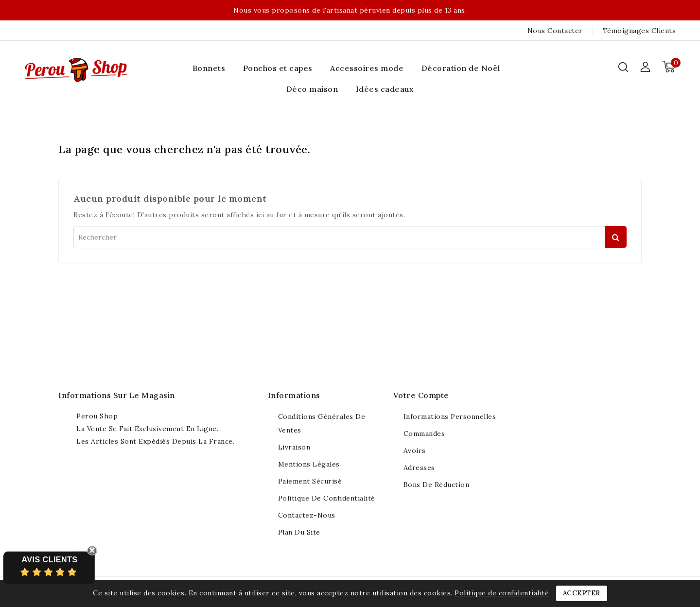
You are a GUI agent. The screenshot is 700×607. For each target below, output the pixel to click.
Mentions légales (309, 464)
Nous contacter (555, 31)
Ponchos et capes (278, 68)
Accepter (582, 593)
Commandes (424, 434)
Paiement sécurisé (310, 481)
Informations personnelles (450, 416)
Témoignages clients (639, 31)
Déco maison (312, 89)
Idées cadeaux (385, 89)
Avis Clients (49, 560)
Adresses (419, 468)
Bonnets (209, 68)
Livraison (294, 447)
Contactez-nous (307, 515)
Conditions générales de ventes (322, 423)
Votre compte (421, 395)
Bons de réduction (437, 485)
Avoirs (415, 451)
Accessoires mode (367, 68)
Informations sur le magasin (117, 395)
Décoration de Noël (461, 68)
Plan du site (299, 532)
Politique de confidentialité (327, 498)
